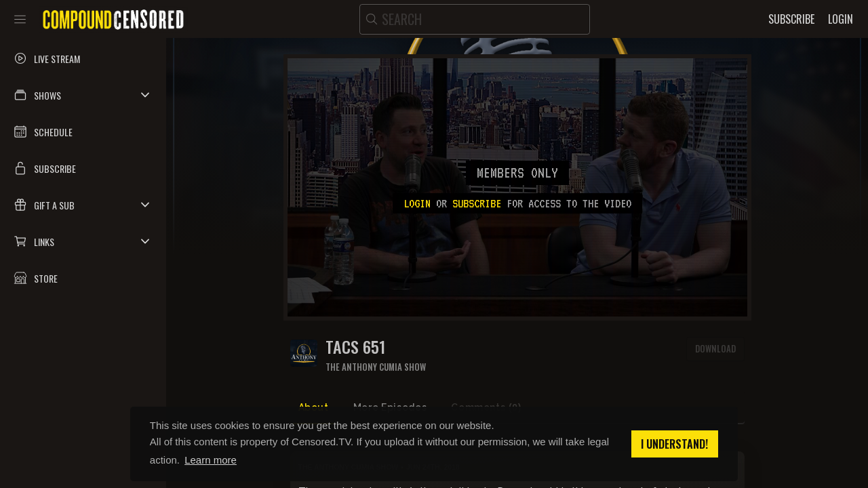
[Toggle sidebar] (20, 19)
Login (417, 203)
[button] (83, 95)
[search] (475, 19)
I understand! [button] (674, 444)
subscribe (477, 203)
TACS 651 (355, 347)
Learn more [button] (211, 460)
